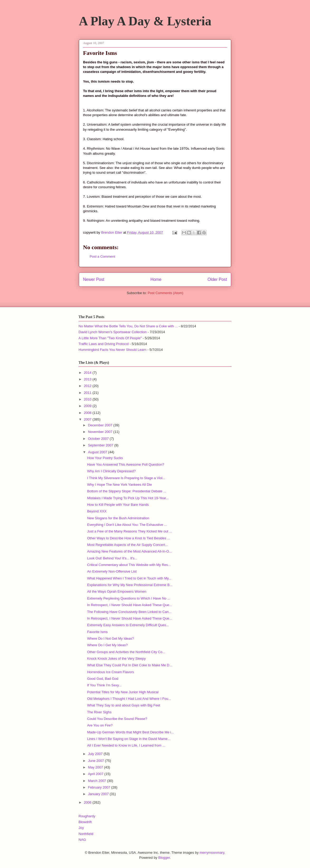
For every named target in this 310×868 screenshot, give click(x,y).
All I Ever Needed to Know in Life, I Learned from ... (126, 745)
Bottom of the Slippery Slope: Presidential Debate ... (127, 491)
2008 (88, 413)
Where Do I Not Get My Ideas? (110, 638)
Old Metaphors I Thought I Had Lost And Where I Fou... (129, 699)
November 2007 (101, 432)
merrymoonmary (212, 853)
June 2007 (96, 761)
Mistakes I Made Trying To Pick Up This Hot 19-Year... (128, 498)
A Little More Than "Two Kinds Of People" (110, 338)
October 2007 (99, 439)
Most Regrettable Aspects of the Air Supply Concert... (127, 545)
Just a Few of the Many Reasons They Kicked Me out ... (129, 531)
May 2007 (96, 767)
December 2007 (101, 425)
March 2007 (98, 781)
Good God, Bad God (103, 679)
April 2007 (96, 774)
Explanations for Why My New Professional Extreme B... (130, 585)
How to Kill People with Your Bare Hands (118, 505)
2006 (88, 802)
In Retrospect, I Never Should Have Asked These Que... (129, 605)
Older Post (217, 279)
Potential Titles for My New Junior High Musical (123, 692)
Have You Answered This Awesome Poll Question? (125, 464)
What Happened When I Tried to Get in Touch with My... (129, 578)
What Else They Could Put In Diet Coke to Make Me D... (130, 665)
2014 (88, 373)
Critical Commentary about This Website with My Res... (129, 565)
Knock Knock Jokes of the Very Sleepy (116, 659)
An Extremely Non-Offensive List (112, 571)
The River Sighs (99, 712)
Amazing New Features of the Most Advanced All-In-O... (129, 551)
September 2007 (101, 445)
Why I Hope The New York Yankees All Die (119, 485)
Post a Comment (102, 256)
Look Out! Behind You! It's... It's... (112, 558)
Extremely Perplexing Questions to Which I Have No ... (129, 598)
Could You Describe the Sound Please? (117, 719)
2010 (88, 399)
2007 (88, 419)
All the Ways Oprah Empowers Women (117, 591)
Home (156, 279)
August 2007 (98, 452)
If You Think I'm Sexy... (104, 685)
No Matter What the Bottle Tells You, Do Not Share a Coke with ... (128, 326)
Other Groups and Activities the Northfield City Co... (126, 652)
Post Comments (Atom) (165, 293)
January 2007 (99, 794)
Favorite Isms (97, 632)
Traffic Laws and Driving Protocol (104, 344)
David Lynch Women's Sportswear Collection (113, 332)
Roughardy (87, 816)
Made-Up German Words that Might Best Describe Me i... (130, 732)
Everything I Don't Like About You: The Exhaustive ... (127, 525)
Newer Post (94, 279)
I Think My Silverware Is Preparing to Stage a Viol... (126, 478)
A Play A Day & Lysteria (145, 21)
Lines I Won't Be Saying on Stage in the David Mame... (129, 739)
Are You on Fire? (100, 725)
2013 (88, 379)
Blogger (164, 858)
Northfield (86, 834)
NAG (82, 840)
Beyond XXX (97, 511)
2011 (88, 393)
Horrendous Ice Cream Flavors (110, 672)
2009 (88, 406)
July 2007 (96, 754)
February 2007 (100, 787)
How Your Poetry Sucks (105, 458)
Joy (81, 828)
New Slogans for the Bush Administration (118, 518)
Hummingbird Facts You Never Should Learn (112, 350)
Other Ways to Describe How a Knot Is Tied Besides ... (129, 538)
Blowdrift (85, 822)
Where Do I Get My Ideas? (107, 645)
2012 (88, 386)
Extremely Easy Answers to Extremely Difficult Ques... (128, 625)
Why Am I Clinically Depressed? (111, 471)
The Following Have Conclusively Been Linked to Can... (129, 612)
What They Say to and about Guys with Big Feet (123, 705)
